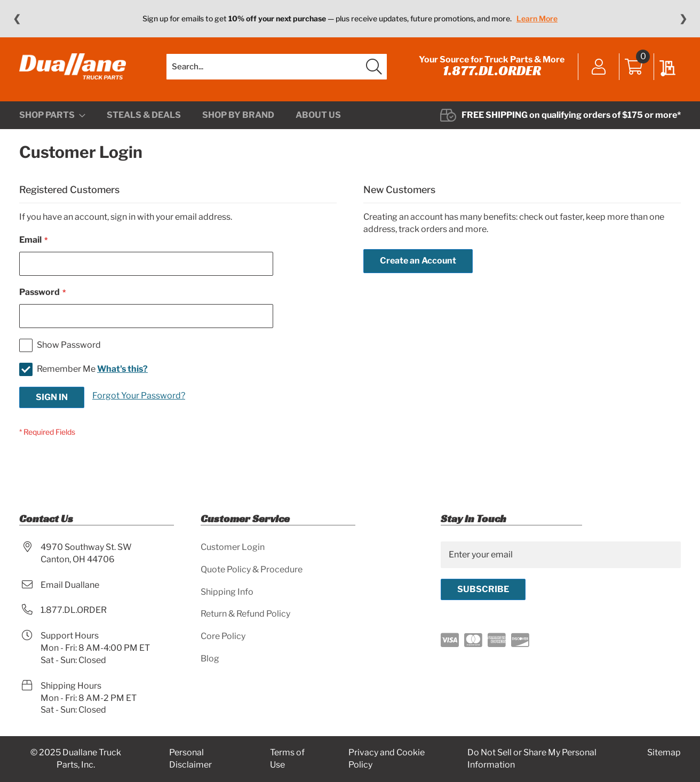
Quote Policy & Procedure (252, 569)
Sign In (599, 68)
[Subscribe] (483, 589)
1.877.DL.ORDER (492, 70)
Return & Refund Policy (245, 614)
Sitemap (664, 752)
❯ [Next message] (683, 19)
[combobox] (277, 67)
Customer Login (233, 547)
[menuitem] (52, 115)
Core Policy (223, 636)
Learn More (537, 18)
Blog (210, 659)
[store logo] (73, 67)
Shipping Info (227, 592)
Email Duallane (70, 585)
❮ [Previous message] (17, 19)
